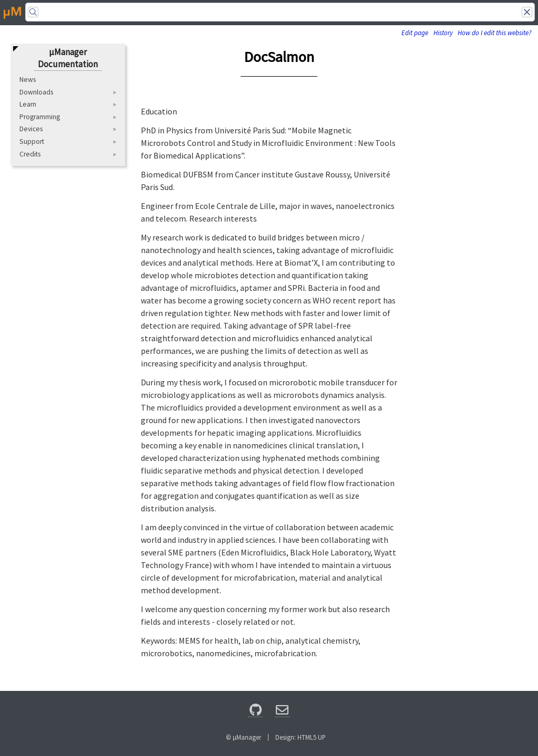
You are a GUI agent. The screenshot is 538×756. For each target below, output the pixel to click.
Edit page (415, 33)
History (443, 33)
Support (32, 141)
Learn (28, 104)
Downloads (36, 92)
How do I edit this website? (494, 33)
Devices (31, 129)
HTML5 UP (312, 737)
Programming (40, 117)
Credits (30, 154)
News (28, 80)
